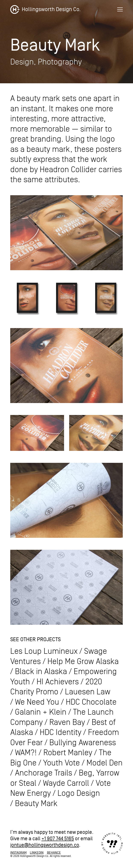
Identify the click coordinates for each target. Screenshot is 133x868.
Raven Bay (67, 722)
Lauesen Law (88, 692)
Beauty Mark (36, 804)
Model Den (104, 763)
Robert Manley (68, 753)
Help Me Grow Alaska (83, 662)
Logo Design (79, 793)
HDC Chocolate (91, 702)
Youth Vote (61, 763)
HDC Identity (61, 732)
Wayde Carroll (66, 783)
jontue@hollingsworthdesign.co (45, 845)
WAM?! (26, 753)
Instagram (18, 853)
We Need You (37, 702)
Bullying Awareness (83, 743)
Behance (54, 853)
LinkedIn (37, 853)
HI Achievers (58, 682)
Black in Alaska (41, 672)
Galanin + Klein (41, 712)
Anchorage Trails (44, 773)
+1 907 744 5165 (58, 839)
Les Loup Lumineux (44, 651)
